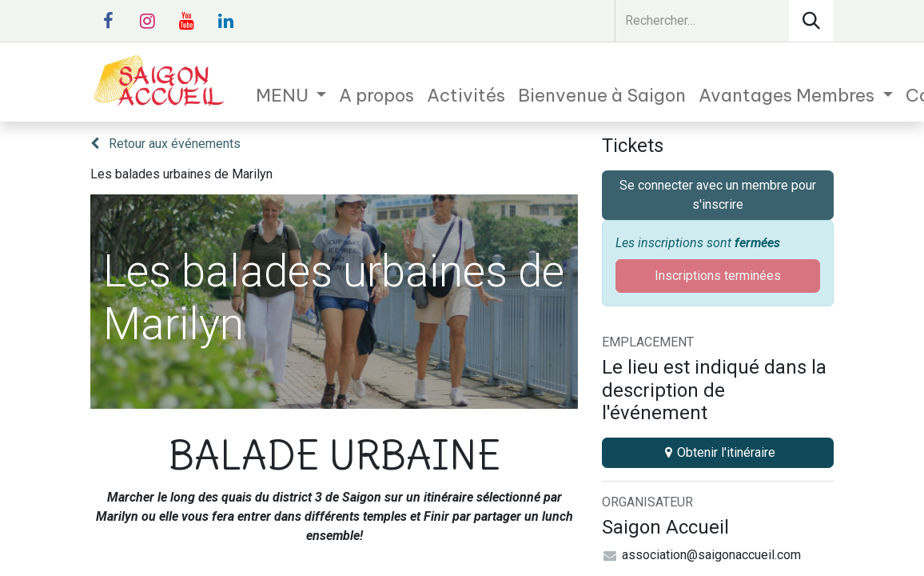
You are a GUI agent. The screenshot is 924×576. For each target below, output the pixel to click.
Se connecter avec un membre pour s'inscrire (718, 195)
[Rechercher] (811, 21)
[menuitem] (291, 96)
